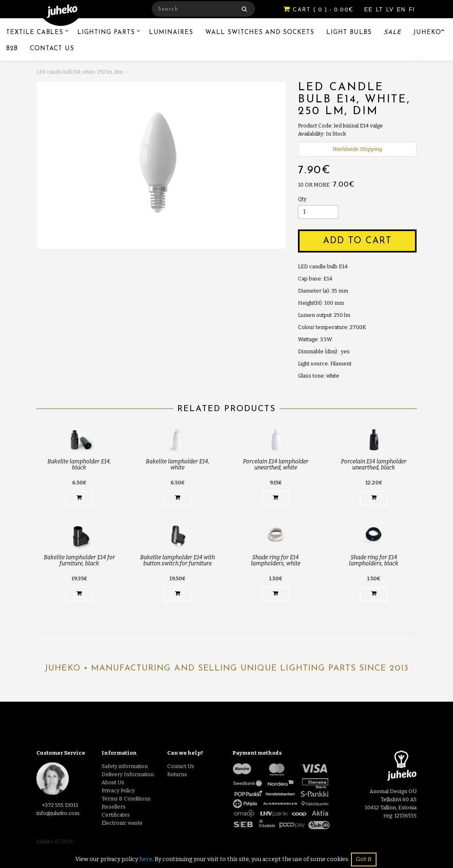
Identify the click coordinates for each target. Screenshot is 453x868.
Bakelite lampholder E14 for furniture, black (79, 560)
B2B (12, 49)
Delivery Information (128, 774)
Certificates (116, 815)
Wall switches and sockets (260, 33)
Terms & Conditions (126, 799)
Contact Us (52, 49)
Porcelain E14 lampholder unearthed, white (276, 465)
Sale (392, 33)
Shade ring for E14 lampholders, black (374, 560)
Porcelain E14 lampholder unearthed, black (374, 465)
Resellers (114, 807)
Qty (302, 199)
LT (380, 9)
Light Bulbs (349, 33)
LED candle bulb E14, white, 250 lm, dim (80, 72)
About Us (113, 782)
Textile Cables (35, 33)
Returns (177, 774)
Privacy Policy (118, 791)
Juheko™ (429, 33)
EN (402, 9)
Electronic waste (122, 823)
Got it (364, 859)
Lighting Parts (106, 33)
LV (391, 9)
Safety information (125, 766)
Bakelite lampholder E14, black (79, 465)
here (146, 859)
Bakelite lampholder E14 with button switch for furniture (178, 560)
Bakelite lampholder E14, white (178, 465)
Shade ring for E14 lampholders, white (276, 560)
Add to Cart (357, 241)
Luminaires (171, 33)
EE (370, 9)
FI (412, 9)
